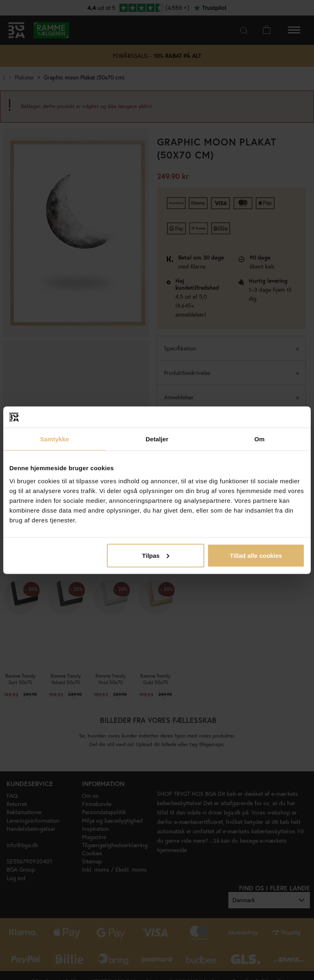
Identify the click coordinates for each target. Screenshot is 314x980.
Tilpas (156, 555)
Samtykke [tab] (54, 439)
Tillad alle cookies (256, 555)
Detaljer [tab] (157, 439)
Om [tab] (260, 439)
